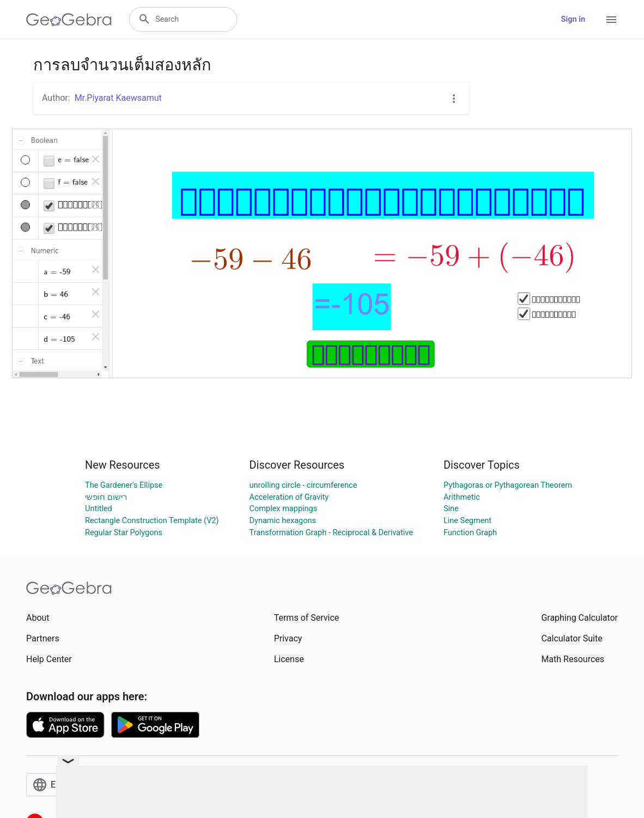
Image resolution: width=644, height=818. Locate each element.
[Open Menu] (611, 20)
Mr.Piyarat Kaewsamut (118, 98)
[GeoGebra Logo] (69, 20)
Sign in (573, 19)
